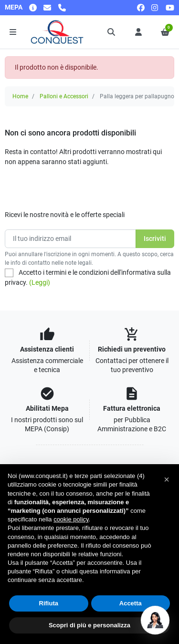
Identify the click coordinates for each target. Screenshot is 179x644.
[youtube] (170, 7)
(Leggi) (40, 282)
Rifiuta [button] (49, 603)
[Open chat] (155, 620)
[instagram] (155, 7)
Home (20, 96)
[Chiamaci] (62, 7)
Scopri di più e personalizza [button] (89, 625)
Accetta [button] (131, 603)
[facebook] (141, 7)
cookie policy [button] (71, 519)
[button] (112, 32)
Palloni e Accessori (64, 96)
